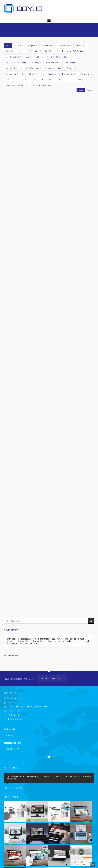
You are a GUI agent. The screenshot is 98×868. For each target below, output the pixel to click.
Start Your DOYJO (52, 679)
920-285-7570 (14, 711)
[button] (91, 621)
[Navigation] (49, 20)
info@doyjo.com (15, 715)
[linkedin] (49, 757)
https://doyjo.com (15, 719)
